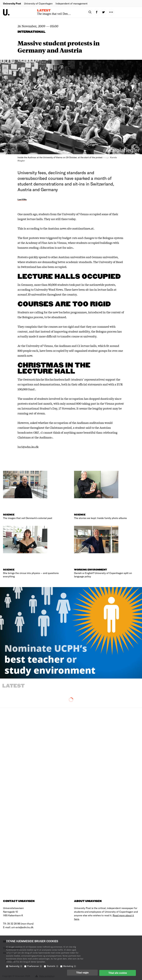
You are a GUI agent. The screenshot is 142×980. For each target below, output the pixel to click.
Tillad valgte (82, 973)
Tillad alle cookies (118, 973)
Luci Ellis (22, 199)
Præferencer (35, 967)
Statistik (53, 967)
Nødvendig (16, 967)
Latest (44, 11)
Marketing (70, 967)
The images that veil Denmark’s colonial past (65, 14)
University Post (12, 3)
